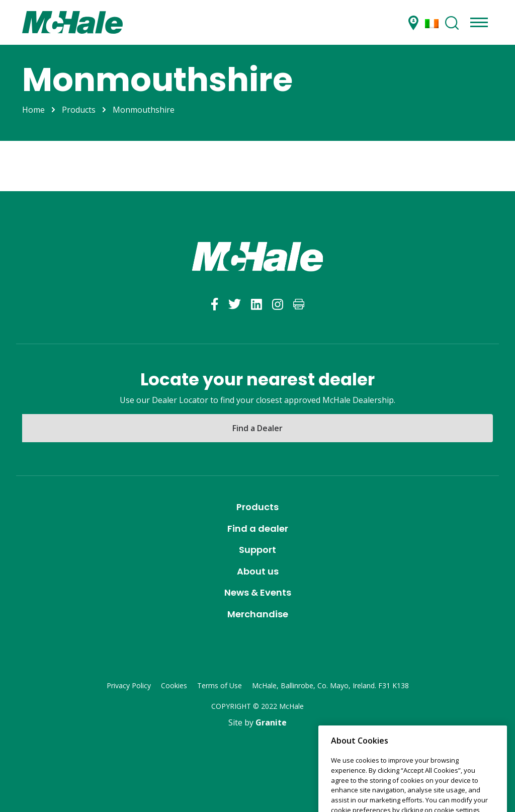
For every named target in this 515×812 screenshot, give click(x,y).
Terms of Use (220, 685)
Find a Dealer (257, 428)
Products (79, 110)
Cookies (174, 685)
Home (33, 110)
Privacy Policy (129, 685)
